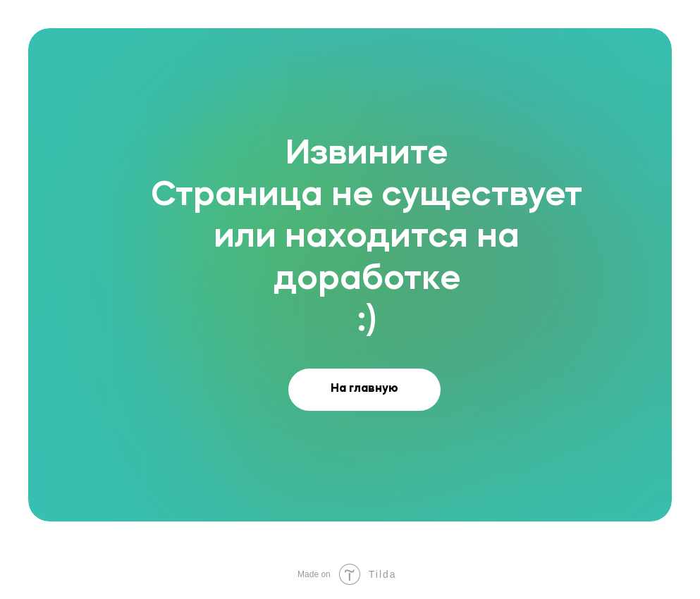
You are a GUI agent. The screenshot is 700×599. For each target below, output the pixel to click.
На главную (364, 389)
